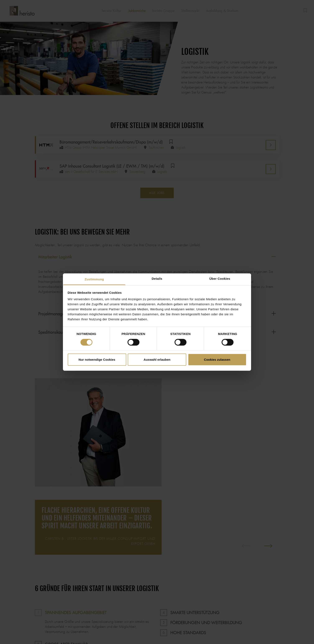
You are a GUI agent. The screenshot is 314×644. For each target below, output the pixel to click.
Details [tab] (157, 279)
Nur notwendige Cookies (97, 360)
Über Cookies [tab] (220, 279)
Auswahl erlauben (157, 360)
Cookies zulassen (217, 360)
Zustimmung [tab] (94, 279)
